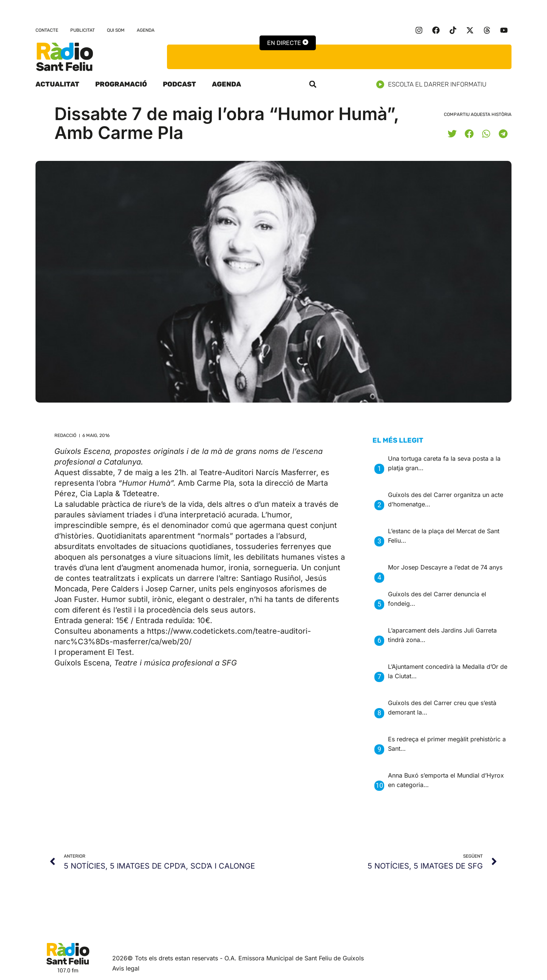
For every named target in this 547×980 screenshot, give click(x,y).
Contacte (47, 30)
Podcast (179, 84)
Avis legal (126, 968)
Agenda (146, 30)
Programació (121, 84)
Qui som (116, 30)
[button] (313, 84)
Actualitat (57, 84)
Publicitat (83, 30)
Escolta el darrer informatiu (434, 84)
